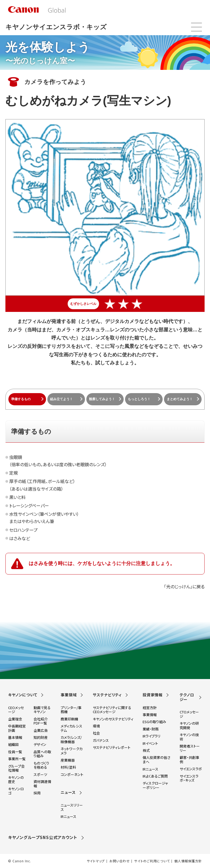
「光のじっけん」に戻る (184, 586)
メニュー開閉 (196, 27)
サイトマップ (96, 861)
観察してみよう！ (102, 399)
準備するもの (21, 399)
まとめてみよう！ (180, 399)
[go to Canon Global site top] (37, 9)
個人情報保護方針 (188, 861)
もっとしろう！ (139, 399)
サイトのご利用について (152, 861)
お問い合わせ (119, 861)
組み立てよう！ (61, 399)
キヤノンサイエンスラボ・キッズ (56, 27)
